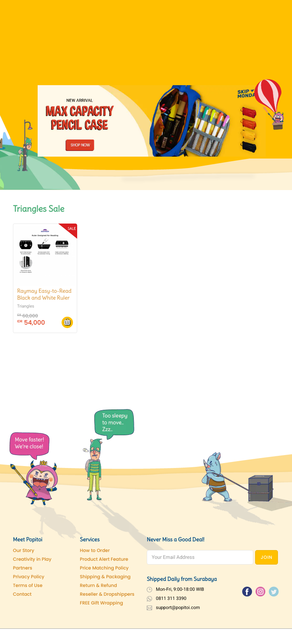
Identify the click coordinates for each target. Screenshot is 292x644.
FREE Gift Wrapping (102, 603)
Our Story (24, 551)
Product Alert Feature (104, 559)
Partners (23, 568)
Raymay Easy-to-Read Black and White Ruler (44, 294)
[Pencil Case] (152, 121)
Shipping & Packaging (105, 577)
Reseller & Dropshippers (107, 594)
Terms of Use (28, 586)
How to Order (95, 551)
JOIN (267, 558)
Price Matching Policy (104, 568)
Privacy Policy (29, 577)
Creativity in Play (32, 559)
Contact (22, 594)
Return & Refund (98, 586)
